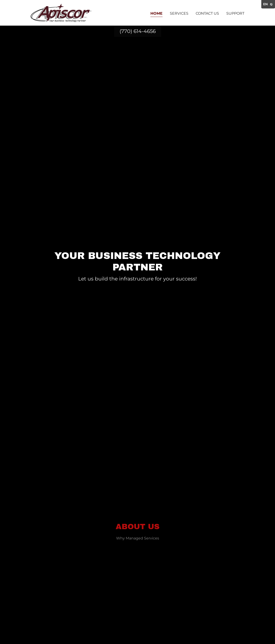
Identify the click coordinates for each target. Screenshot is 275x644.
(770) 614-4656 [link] (138, 31)
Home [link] (156, 13)
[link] (61, 12)
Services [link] (179, 13)
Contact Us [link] (207, 13)
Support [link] (235, 13)
